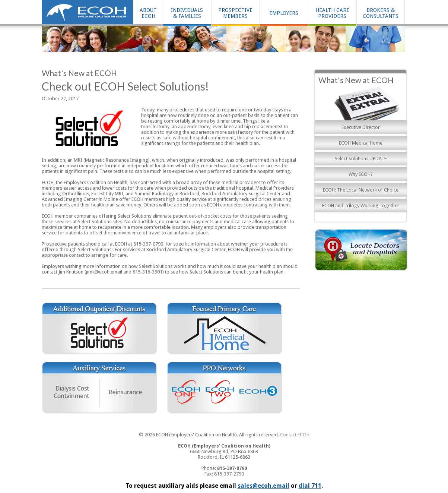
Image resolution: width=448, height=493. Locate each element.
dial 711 (310, 486)
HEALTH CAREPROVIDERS (332, 13)
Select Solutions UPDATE (361, 159)
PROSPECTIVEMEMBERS (235, 13)
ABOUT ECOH (148, 13)
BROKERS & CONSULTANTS (381, 13)
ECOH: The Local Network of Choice (361, 190)
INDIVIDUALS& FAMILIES (187, 13)
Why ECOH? (361, 174)
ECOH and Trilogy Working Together (361, 206)
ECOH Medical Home (361, 143)
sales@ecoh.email (263, 486)
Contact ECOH (295, 435)
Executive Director (361, 127)
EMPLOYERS (284, 13)
